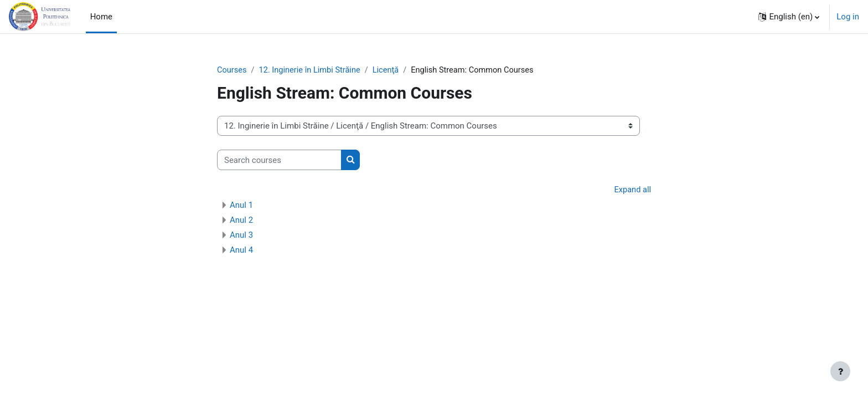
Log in (848, 17)
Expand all (632, 191)
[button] (789, 17)
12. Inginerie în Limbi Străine (312, 70)
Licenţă (390, 70)
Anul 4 (241, 250)
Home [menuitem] (101, 17)
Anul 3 (241, 236)
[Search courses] (279, 160)
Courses (232, 70)
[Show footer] (840, 371)
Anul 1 (241, 206)
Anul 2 (241, 221)
